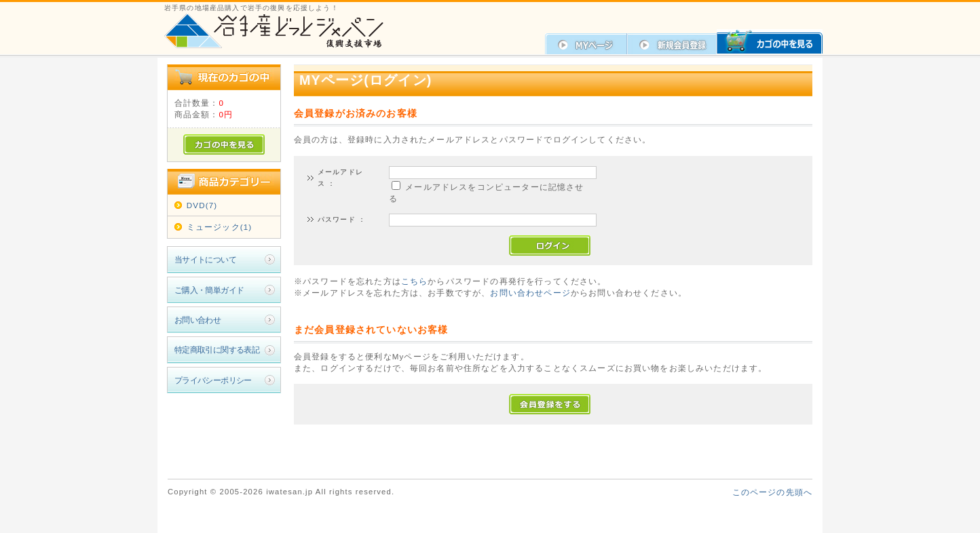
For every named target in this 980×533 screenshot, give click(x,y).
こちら (414, 281)
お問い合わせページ (530, 293)
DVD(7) (202, 205)
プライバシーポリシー (213, 380)
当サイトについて (205, 259)
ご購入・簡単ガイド (209, 290)
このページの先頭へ (772, 492)
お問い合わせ (198, 320)
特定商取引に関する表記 (217, 350)
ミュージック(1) (220, 227)
